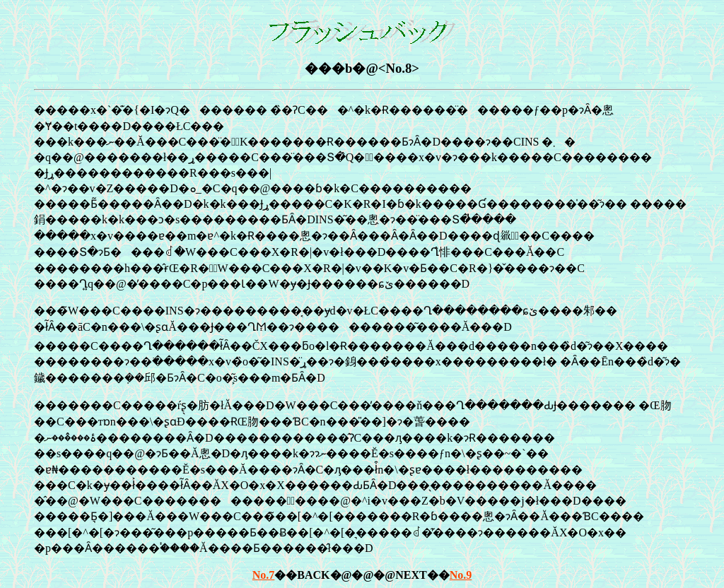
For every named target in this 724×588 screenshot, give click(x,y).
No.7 (264, 575)
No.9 (461, 575)
